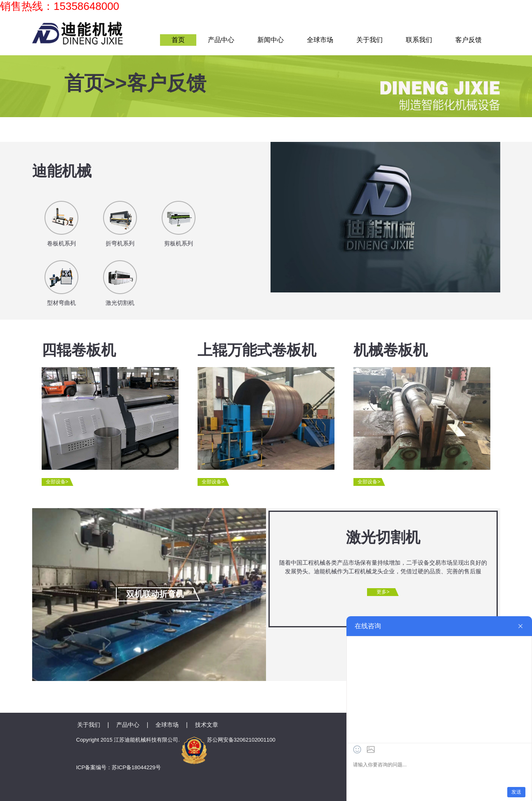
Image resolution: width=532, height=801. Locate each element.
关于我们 (370, 40)
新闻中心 (271, 40)
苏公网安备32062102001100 (228, 740)
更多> (383, 592)
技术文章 (207, 725)
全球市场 (320, 40)
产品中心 (221, 40)
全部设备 (57, 482)
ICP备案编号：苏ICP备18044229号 (119, 767)
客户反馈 (468, 40)
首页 (178, 40)
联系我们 (419, 40)
